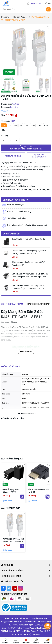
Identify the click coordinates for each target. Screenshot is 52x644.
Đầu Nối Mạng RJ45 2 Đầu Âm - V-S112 (11, 491)
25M (46, 125)
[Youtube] (15, 588)
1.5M (4, 125)
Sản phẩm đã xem (10, 508)
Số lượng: (5, 135)
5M (21, 125)
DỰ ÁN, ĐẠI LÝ (39, 156)
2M (10, 125)
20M (39, 125)
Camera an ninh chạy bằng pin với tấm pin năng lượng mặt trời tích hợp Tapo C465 (30, 275)
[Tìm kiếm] (48, 9)
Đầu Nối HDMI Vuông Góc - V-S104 (39, 491)
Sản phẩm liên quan (12, 459)
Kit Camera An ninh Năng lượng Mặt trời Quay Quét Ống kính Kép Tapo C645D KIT (29, 287)
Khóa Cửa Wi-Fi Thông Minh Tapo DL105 (28, 239)
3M (15, 125)
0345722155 (36, 3)
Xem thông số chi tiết (26, 414)
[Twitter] (9, 588)
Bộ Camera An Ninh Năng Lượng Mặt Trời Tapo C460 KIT (29, 264)
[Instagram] (20, 588)
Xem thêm (26, 352)
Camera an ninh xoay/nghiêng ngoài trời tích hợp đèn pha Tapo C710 (29, 252)
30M (4, 130)
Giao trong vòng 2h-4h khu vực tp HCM (26, 148)
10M (27, 125)
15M (33, 125)
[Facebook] (3, 588)
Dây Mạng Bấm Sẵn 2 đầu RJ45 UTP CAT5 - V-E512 (13, 540)
